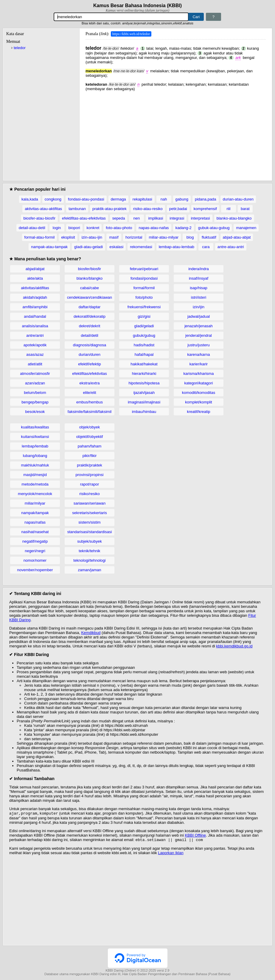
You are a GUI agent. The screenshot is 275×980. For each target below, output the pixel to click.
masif (114, 237)
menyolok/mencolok (35, 494)
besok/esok (35, 412)
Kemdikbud (91, 633)
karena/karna (199, 354)
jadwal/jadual (199, 316)
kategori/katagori (198, 383)
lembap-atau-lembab (177, 247)
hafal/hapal (144, 354)
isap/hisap (199, 288)
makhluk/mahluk (35, 465)
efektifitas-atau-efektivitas (84, 218)
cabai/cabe (90, 288)
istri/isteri (199, 297)
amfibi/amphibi (35, 307)
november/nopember (35, 570)
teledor (20, 48)
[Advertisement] (176, 133)
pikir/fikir (90, 456)
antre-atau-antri (231, 247)
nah (164, 199)
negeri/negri (35, 551)
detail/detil (90, 335)
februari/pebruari (144, 269)
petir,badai (178, 209)
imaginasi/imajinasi (144, 402)
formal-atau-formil (40, 237)
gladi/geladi (144, 326)
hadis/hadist (144, 345)
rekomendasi (141, 247)
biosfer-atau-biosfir (39, 218)
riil (228, 209)
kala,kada (30, 199)
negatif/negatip (35, 541)
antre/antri (35, 335)
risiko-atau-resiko (148, 209)
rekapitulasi (142, 199)
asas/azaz (35, 354)
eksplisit (68, 237)
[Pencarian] (121, 17)
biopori (74, 228)
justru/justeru (198, 345)
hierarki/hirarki (144, 374)
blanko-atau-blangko (234, 218)
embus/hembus (90, 402)
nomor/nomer (35, 560)
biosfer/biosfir (90, 269)
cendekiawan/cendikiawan (90, 297)
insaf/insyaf (199, 278)
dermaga (118, 199)
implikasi (156, 218)
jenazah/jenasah (199, 326)
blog (190, 237)
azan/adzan (35, 383)
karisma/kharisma (199, 374)
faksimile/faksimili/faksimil (90, 412)
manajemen (246, 228)
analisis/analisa (35, 326)
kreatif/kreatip (198, 412)
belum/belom (35, 393)
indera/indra (199, 269)
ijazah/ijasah (144, 393)
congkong (53, 199)
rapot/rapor (90, 484)
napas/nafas (35, 522)
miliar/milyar (35, 503)
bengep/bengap (35, 402)
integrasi (177, 218)
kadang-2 (184, 228)
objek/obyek (90, 427)
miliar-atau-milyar (164, 237)
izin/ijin (199, 307)
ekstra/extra (90, 383)
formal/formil (144, 288)
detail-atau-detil (32, 228)
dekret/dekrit (90, 326)
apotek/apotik (35, 345)
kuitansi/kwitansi (35, 437)
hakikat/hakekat (144, 364)
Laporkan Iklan (171, 854)
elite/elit (89, 393)
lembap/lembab (35, 446)
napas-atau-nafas (154, 228)
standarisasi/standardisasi (90, 532)
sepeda (119, 218)
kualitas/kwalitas (35, 427)
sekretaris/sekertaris (89, 513)
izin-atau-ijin (92, 237)
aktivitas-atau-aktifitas (43, 209)
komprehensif (205, 209)
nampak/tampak (35, 513)
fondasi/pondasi (144, 278)
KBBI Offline (195, 836)
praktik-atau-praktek (109, 209)
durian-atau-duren (238, 199)
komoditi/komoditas (199, 393)
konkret (93, 228)
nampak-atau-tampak (49, 247)
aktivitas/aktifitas (35, 288)
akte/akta (35, 278)
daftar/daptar (90, 307)
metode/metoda (35, 484)
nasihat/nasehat (35, 532)
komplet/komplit (198, 402)
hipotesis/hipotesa (144, 383)
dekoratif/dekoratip (90, 316)
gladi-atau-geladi (88, 247)
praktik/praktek (90, 465)
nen (137, 218)
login (57, 228)
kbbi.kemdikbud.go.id (234, 646)
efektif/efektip (90, 364)
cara (206, 247)
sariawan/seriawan (90, 503)
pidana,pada (206, 199)
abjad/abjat (35, 269)
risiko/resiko (90, 494)
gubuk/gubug (144, 335)
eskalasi (116, 247)
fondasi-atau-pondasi (86, 199)
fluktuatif (209, 237)
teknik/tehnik (89, 551)
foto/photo (144, 297)
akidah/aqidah (35, 297)
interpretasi (200, 218)
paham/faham (90, 446)
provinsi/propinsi (90, 475)
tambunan (77, 209)
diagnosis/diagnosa (90, 345)
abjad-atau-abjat (237, 237)
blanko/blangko (90, 278)
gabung (182, 199)
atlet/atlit (35, 364)
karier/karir (199, 364)
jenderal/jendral (199, 335)
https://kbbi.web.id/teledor (131, 34)
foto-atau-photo (119, 228)
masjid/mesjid (35, 475)
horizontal (134, 237)
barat (245, 209)
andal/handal (35, 316)
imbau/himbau (144, 412)
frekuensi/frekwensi (144, 307)
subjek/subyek (89, 541)
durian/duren (90, 354)
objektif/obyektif (90, 437)
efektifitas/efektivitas (89, 374)
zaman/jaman (89, 570)
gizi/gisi (144, 316)
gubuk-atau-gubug (214, 228)
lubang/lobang (35, 456)
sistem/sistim (89, 522)
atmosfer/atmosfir (35, 374)
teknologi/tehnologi (89, 560)
